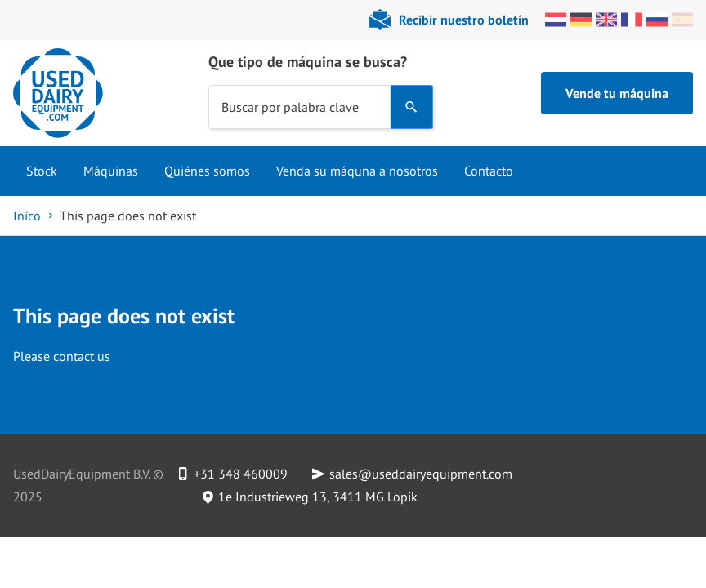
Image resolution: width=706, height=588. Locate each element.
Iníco (27, 216)
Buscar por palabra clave (290, 106)
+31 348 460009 (241, 474)
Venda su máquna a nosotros (357, 171)
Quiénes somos (207, 171)
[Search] (412, 107)
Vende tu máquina (617, 93)
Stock (42, 171)
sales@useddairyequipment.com (421, 474)
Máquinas (111, 171)
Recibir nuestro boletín (464, 20)
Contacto (489, 171)
